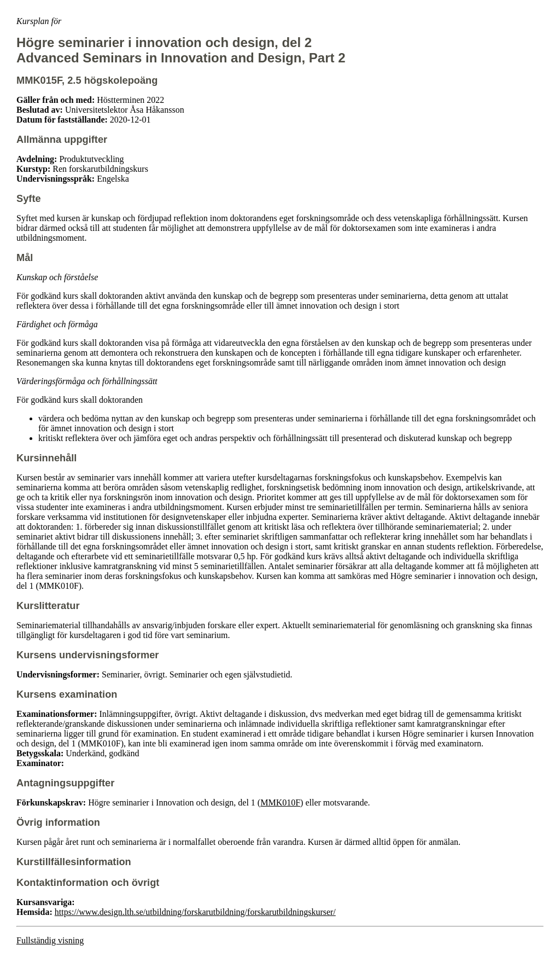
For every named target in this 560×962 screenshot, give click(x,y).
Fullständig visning (50, 940)
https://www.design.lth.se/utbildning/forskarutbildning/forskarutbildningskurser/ (195, 912)
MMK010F (280, 802)
